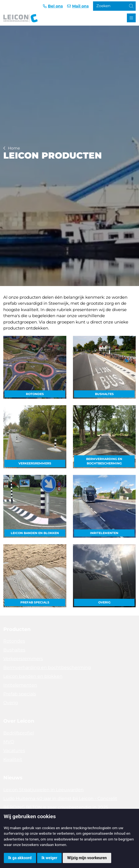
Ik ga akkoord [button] (20, 858)
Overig (104, 602)
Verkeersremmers (35, 463)
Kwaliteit (13, 759)
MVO (9, 742)
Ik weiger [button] (49, 858)
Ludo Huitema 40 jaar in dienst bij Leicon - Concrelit (60, 798)
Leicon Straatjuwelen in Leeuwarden (43, 790)
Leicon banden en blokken (35, 533)
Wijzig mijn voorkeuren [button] (87, 858)
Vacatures (14, 751)
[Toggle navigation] (131, 18)
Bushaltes (104, 394)
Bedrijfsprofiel (19, 733)
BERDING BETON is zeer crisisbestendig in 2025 (56, 807)
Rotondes (35, 394)
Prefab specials (35, 602)
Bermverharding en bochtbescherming (104, 461)
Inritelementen (104, 533)
